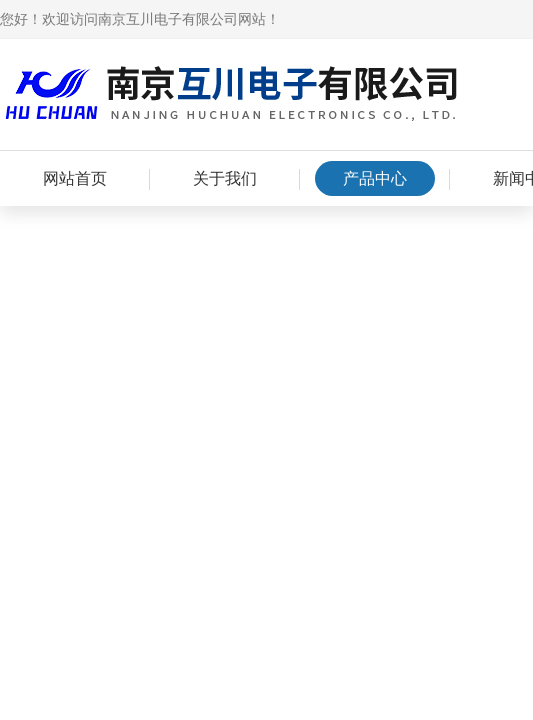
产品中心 (375, 178)
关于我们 (225, 178)
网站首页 (75, 178)
